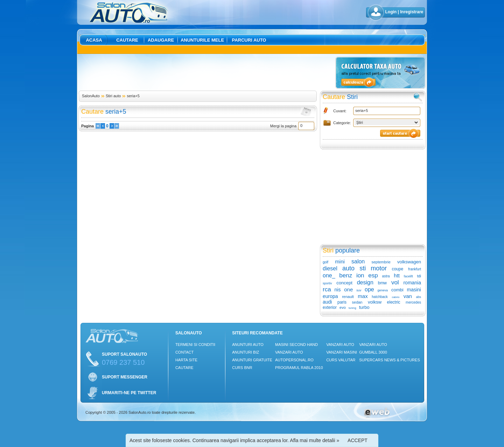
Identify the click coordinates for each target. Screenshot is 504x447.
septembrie (381, 262)
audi (327, 302)
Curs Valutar (341, 360)
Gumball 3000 (373, 352)
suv (359, 290)
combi (397, 290)
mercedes (413, 302)
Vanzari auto (289, 352)
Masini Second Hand (296, 345)
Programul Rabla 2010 (299, 368)
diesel (330, 268)
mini (340, 261)
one (348, 289)
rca (327, 289)
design (365, 282)
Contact (184, 352)
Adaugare (161, 40)
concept (344, 283)
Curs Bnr (242, 368)
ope (369, 289)
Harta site (186, 360)
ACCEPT (358, 440)
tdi (419, 276)
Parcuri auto (249, 40)
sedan (357, 302)
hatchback (380, 297)
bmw (382, 283)
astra (386, 276)
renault (348, 297)
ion (360, 275)
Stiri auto (113, 96)
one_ (329, 275)
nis (337, 290)
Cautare (127, 40)
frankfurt (415, 269)
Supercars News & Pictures (390, 360)
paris (342, 302)
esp (373, 275)
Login (391, 12)
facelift (408, 276)
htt (397, 275)
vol (395, 282)
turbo (364, 307)
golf (325, 262)
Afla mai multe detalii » (314, 440)
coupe (397, 269)
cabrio (395, 297)
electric (394, 302)
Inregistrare (412, 12)
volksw (375, 302)
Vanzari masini (342, 352)
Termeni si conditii (195, 345)
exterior (330, 307)
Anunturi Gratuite (252, 360)
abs (419, 297)
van (408, 296)
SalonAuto (91, 96)
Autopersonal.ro (294, 360)
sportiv (327, 283)
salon (358, 261)
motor (379, 268)
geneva (383, 290)
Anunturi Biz (246, 352)
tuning (352, 308)
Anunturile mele (202, 40)
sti (363, 268)
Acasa (94, 40)
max (363, 296)
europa (330, 296)
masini (414, 290)
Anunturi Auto (248, 345)
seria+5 (133, 96)
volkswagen (409, 262)
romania (412, 283)
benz (346, 275)
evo (343, 307)
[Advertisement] (206, 72)
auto (348, 268)
